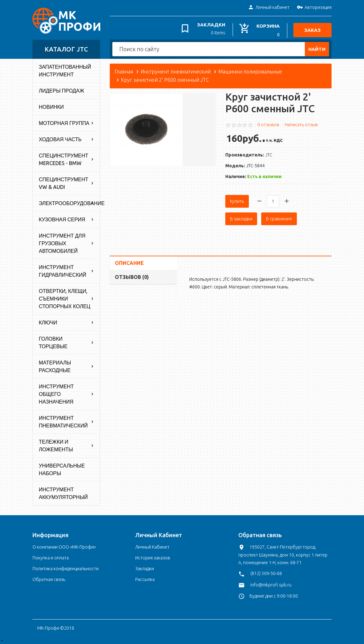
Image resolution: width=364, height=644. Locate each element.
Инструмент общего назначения (56, 393)
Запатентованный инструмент (65, 70)
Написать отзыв (301, 123)
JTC (269, 154)
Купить (237, 200)
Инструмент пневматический (63, 421)
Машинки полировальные (250, 71)
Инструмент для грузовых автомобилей (62, 242)
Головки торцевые (53, 342)
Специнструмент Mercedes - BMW (63, 158)
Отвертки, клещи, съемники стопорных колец (65, 298)
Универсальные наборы (62, 468)
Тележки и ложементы (56, 445)
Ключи (48, 322)
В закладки (241, 218)
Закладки (145, 568)
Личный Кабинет (152, 546)
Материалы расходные (55, 365)
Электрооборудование (69, 202)
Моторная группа (64, 122)
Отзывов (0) (132, 276)
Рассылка (145, 578)
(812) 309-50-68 (266, 572)
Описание (129, 262)
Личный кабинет (269, 8)
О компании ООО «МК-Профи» (64, 546)
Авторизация (314, 8)
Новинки (51, 106)
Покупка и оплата (51, 557)
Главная (124, 71)
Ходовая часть (60, 138)
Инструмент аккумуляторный (63, 492)
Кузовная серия (62, 218)
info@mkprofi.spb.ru (271, 584)
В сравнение (279, 218)
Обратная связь (49, 578)
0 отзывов (268, 123)
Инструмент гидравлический (63, 270)
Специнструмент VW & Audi (63, 182)
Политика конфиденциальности (66, 568)
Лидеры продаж (62, 90)
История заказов (153, 557)
